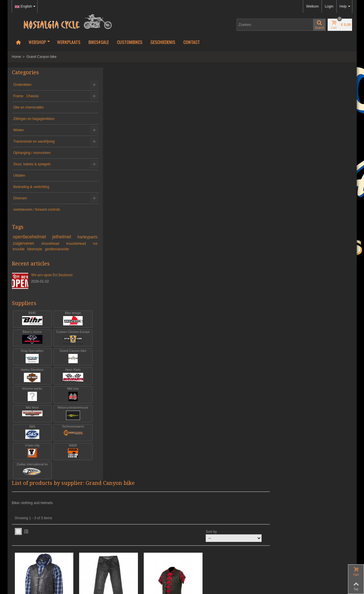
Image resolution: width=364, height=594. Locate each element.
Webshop (39, 42)
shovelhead (80, 244)
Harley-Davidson (31, 381)
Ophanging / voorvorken (32, 153)
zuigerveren (56, 243)
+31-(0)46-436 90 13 (28, 531)
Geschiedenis (163, 42)
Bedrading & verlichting (31, 187)
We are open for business (52, 280)
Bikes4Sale (99, 42)
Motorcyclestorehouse (68, 418)
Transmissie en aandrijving (34, 141)
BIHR (31, 324)
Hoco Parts (68, 381)
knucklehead (26, 249)
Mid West (31, 418)
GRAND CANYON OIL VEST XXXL (257, 204)
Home (17, 57)
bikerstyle (82, 249)
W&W (68, 456)
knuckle (63, 249)
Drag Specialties (31, 362)
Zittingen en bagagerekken (34, 119)
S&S (31, 437)
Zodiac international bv (31, 475)
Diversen (20, 198)
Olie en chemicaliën (29, 107)
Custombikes (130, 42)
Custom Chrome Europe (67, 343)
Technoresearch (68, 437)
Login (329, 6)
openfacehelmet (41, 237)
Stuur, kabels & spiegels (32, 164)
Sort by (294, 119)
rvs (47, 249)
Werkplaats (69, 42)
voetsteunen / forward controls (37, 210)
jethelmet (80, 237)
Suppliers (24, 308)
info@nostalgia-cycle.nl (30, 536)
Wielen (19, 130)
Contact (192, 42)
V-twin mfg (31, 456)
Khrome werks (31, 399)
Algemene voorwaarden (30, 557)
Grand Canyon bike (68, 362)
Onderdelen (23, 85)
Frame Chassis (26, 96)
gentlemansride (25, 254)
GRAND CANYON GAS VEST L (131, 204)
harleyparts (26, 243)
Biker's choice (31, 343)
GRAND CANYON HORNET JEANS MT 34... (194, 204)
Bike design (68, 324)
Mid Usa (68, 399)
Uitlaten (19, 175)
